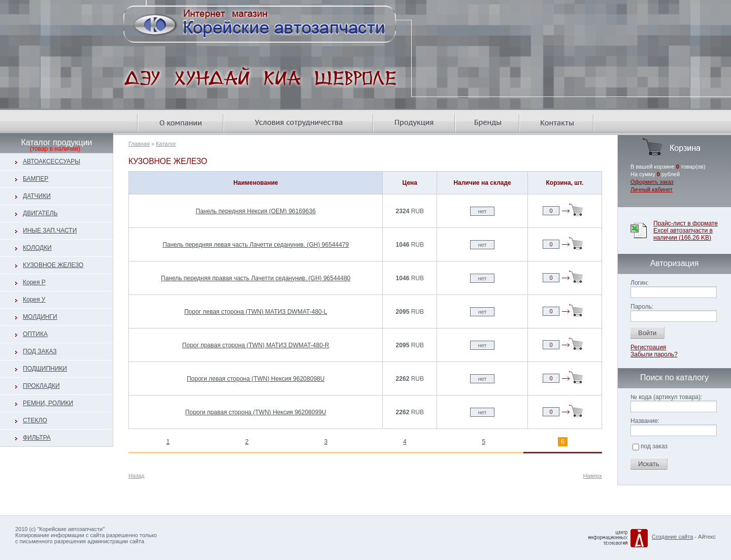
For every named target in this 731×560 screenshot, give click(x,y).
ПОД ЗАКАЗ (40, 351)
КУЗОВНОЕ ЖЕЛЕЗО (53, 265)
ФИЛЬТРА (37, 438)
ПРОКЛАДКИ (41, 386)
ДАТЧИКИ (37, 196)
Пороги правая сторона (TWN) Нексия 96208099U (256, 412)
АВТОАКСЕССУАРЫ (52, 161)
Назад (137, 476)
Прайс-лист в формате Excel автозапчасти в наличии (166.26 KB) (686, 230)
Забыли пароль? (654, 354)
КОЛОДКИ (37, 248)
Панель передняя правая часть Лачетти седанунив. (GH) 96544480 (256, 278)
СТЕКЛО (35, 420)
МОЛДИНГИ (40, 317)
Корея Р (34, 282)
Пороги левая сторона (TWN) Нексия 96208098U (256, 379)
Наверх (593, 476)
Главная (139, 144)
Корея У (34, 300)
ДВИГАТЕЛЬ (40, 213)
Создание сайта (672, 537)
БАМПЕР (36, 179)
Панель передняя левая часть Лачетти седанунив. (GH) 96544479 (256, 245)
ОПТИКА (35, 334)
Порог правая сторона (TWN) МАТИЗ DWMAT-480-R (256, 345)
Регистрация (648, 347)
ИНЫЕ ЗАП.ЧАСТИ (50, 230)
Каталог (166, 144)
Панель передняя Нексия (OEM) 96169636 (256, 211)
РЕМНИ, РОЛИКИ (48, 403)
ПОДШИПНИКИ (45, 369)
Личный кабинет (652, 189)
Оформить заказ (652, 182)
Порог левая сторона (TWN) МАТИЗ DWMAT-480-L (256, 312)
